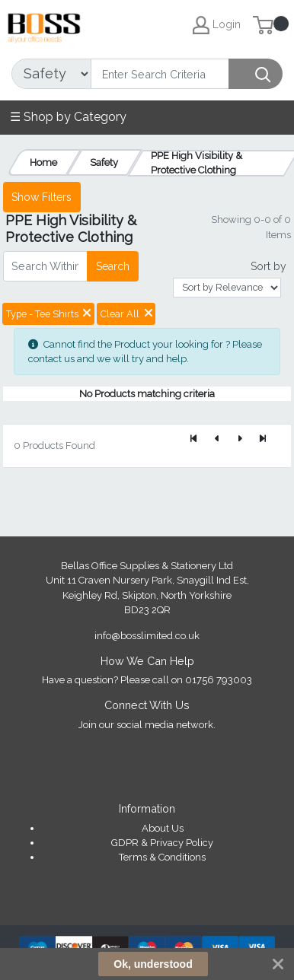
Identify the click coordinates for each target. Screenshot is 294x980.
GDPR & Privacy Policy (162, 843)
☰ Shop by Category (68, 117)
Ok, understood (153, 964)
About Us (163, 828)
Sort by (268, 266)
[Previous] (217, 440)
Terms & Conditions (162, 857)
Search (113, 266)
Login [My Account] (217, 25)
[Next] (240, 440)
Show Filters (42, 197)
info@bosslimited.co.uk (147, 636)
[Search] (160, 74)
